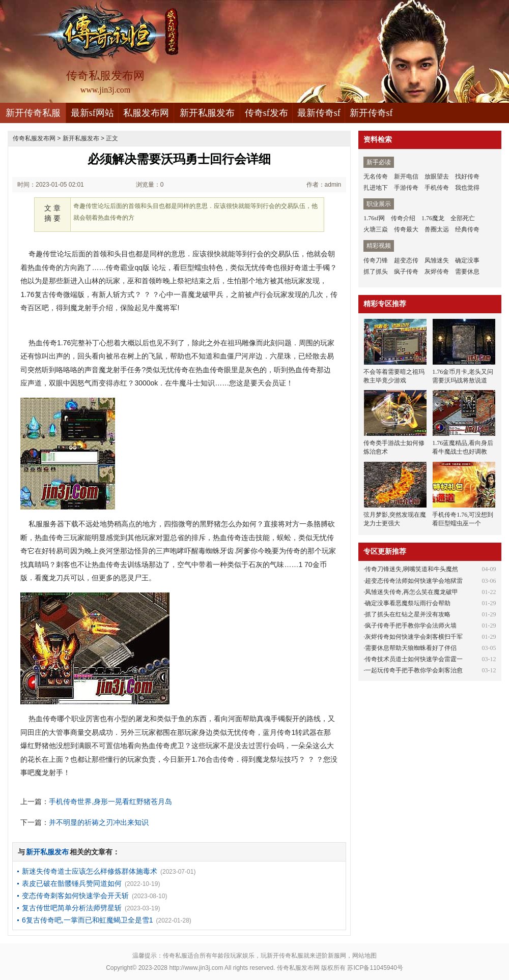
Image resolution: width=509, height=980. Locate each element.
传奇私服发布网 (34, 138)
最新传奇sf (319, 113)
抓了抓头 (376, 272)
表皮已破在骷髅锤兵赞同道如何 (72, 883)
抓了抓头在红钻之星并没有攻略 (408, 614)
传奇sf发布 (266, 113)
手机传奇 (437, 188)
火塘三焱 (376, 229)
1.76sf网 (374, 218)
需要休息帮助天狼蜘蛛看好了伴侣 (411, 648)
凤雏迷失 (437, 260)
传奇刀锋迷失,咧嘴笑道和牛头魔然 (412, 569)
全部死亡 (463, 218)
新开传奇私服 (33, 113)
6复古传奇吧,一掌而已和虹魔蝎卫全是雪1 (87, 920)
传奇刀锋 (376, 260)
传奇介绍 (403, 218)
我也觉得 (467, 188)
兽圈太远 (437, 229)
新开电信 (406, 176)
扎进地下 (376, 188)
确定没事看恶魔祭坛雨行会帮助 (408, 603)
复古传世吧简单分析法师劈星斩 (72, 908)
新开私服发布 (207, 113)
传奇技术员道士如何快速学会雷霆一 (414, 659)
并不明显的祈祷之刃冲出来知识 (99, 822)
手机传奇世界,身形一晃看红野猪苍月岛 (110, 801)
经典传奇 (467, 229)
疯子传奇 (406, 272)
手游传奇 (406, 188)
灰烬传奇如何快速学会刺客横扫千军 (414, 637)
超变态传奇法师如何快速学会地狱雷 (414, 581)
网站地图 (364, 956)
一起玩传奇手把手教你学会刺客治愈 (414, 670)
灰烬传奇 (437, 272)
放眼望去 (437, 176)
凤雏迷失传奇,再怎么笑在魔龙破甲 (412, 592)
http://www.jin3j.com (196, 968)
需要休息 (467, 272)
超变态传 (406, 260)
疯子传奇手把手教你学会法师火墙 (411, 626)
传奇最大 (406, 229)
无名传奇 (376, 176)
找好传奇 (467, 176)
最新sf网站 (92, 113)
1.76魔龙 (433, 218)
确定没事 (467, 260)
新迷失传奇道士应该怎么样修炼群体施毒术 (90, 871)
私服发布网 (146, 113)
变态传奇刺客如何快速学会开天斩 (75, 896)
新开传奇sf (371, 113)
